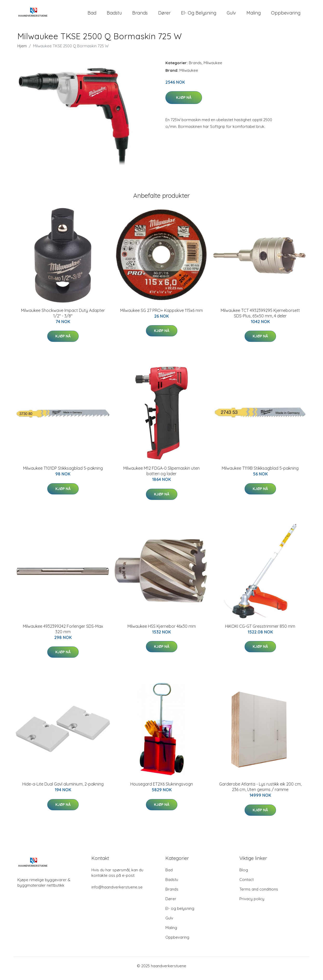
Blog (244, 875)
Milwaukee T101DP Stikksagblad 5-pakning (63, 473)
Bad (92, 15)
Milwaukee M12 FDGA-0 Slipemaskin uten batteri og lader (161, 476)
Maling (254, 15)
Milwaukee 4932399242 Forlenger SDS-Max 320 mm (63, 634)
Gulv (231, 15)
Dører (164, 15)
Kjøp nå (184, 103)
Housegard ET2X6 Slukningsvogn (162, 789)
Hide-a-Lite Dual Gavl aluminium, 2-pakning (63, 789)
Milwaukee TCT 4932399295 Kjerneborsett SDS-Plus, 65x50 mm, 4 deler (260, 318)
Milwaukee (213, 68)
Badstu (114, 15)
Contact (247, 885)
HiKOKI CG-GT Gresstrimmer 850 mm (260, 631)
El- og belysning (199, 15)
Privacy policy (252, 904)
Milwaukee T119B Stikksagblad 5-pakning (260, 473)
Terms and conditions (259, 894)
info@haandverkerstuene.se (117, 892)
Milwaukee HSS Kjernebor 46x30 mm (162, 631)
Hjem (22, 51)
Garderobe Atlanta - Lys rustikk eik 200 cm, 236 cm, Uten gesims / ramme (260, 792)
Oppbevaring (286, 15)
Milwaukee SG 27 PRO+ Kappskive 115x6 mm (161, 316)
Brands (140, 15)
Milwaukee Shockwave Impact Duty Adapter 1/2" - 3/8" (63, 318)
